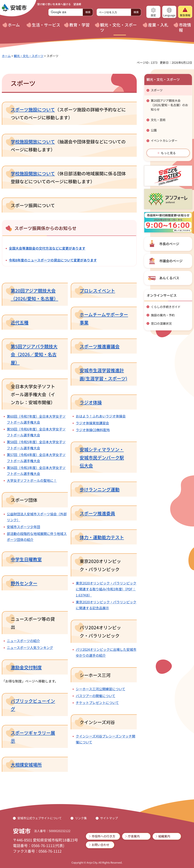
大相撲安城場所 (26, 765)
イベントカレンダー (164, 140)
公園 (154, 130)
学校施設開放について (33, 141)
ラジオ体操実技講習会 (92, 423)
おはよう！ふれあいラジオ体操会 (101, 416)
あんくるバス (169, 278)
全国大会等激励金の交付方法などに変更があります (47, 248)
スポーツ (157, 90)
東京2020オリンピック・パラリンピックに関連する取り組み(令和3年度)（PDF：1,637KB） (106, 589)
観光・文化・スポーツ (29, 56)
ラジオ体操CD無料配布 (93, 430)
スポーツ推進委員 (97, 513)
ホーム (6, 56)
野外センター (24, 583)
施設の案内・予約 (163, 315)
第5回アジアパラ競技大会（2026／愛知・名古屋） (34, 354)
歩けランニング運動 (100, 489)
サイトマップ (109, 818)
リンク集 (81, 818)
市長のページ (169, 244)
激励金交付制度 (26, 667)
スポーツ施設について (33, 109)
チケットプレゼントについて (97, 703)
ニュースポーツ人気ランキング (30, 647)
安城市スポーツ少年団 (23, 527)
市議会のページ (171, 261)
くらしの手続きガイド (166, 307)
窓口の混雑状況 (161, 323)
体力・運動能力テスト (102, 537)
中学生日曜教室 (26, 559)
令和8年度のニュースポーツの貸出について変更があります (53, 260)
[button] (153, 12)
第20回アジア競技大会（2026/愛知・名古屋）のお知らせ (169, 105)
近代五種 (20, 322)
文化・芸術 (158, 120)
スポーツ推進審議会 (100, 346)
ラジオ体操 (91, 402)
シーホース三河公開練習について (101, 689)
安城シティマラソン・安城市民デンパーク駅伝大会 (102, 457)
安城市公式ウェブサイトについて (40, 818)
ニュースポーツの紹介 (23, 641)
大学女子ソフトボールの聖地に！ (32, 480)
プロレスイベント (97, 290)
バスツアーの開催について (96, 696)
